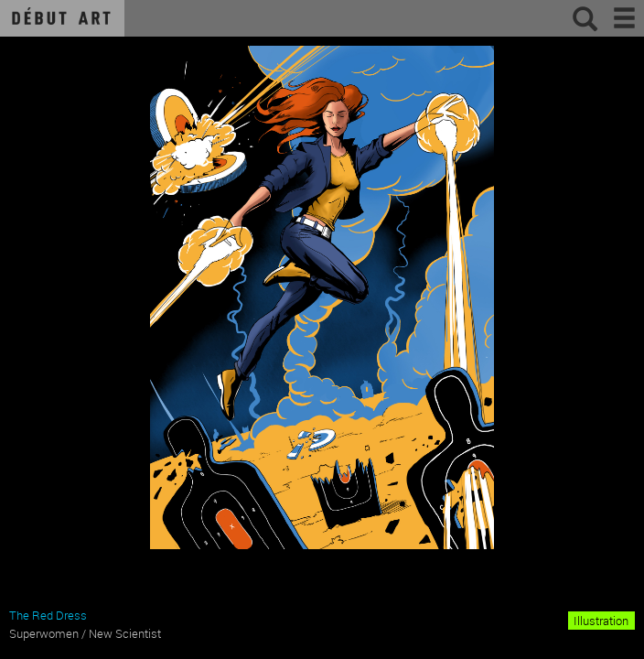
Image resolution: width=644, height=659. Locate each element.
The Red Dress (48, 615)
